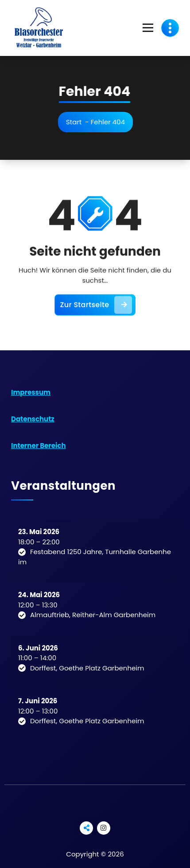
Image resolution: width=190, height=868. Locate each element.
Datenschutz (33, 419)
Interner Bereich (39, 446)
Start (76, 122)
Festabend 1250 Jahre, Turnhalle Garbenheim (95, 557)
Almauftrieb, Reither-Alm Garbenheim (93, 615)
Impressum (31, 392)
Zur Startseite (96, 309)
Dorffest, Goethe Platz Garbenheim (87, 668)
